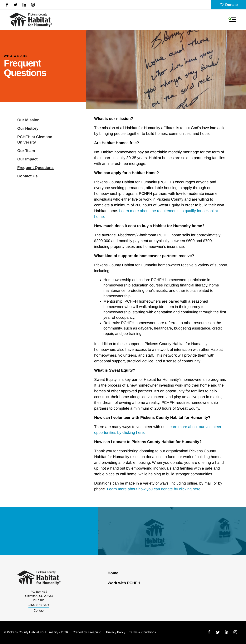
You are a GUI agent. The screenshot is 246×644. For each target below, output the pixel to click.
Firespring (94, 632)
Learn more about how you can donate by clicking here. (154, 489)
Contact (39, 611)
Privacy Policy (116, 632)
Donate (229, 5)
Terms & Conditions (143, 632)
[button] (232, 20)
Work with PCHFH (124, 583)
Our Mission (28, 120)
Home (113, 573)
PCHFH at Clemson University (35, 140)
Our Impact (27, 159)
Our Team (26, 151)
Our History (28, 129)
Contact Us (27, 176)
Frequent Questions (35, 168)
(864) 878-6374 (39, 605)
